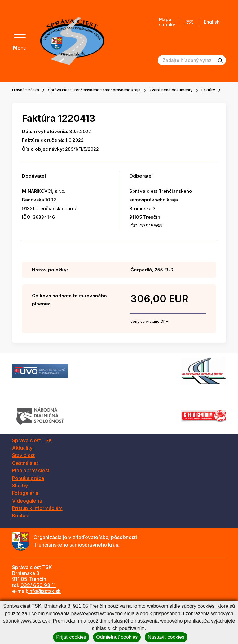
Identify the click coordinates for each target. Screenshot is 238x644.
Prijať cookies (71, 637)
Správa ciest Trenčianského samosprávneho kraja (94, 90)
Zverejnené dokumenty (171, 90)
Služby (20, 486)
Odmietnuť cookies (117, 637)
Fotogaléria (25, 493)
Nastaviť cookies (166, 637)
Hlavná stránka (26, 90)
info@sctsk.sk (44, 591)
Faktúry (208, 90)
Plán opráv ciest (31, 470)
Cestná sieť (25, 463)
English (212, 22)
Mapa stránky (167, 22)
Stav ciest (23, 455)
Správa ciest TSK (32, 440)
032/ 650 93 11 (38, 585)
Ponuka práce (28, 478)
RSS (190, 22)
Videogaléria (27, 501)
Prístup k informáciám (37, 508)
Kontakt (21, 516)
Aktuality (22, 448)
